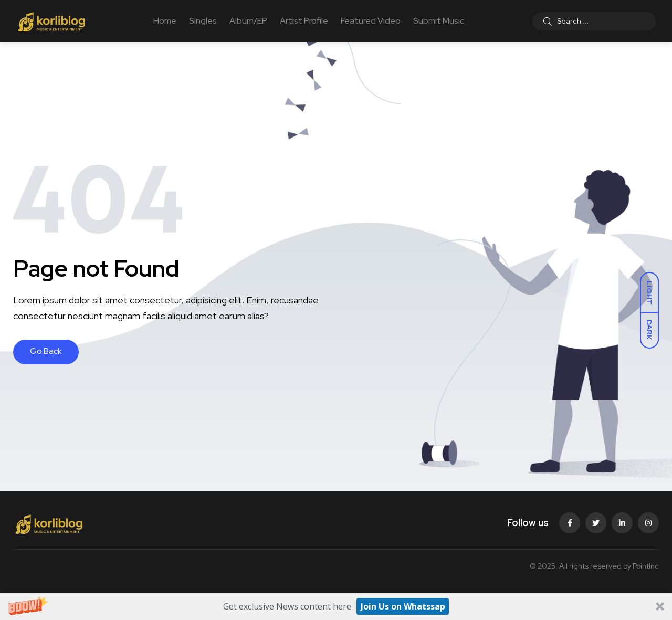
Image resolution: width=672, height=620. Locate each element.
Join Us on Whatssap (403, 606)
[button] (336, 606)
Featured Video (371, 21)
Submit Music (439, 21)
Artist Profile (304, 21)
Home (165, 21)
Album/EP (248, 21)
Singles (203, 21)
